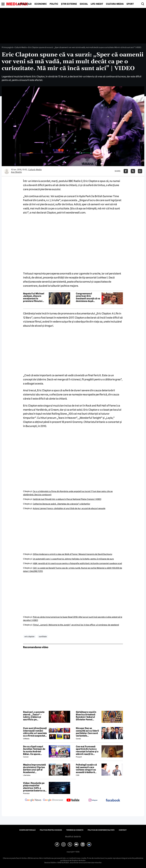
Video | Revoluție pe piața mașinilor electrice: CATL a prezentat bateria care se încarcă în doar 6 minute (35, 787)
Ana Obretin (16, 172)
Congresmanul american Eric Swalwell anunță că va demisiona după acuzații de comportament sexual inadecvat (88, 297)
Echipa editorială (27, 830)
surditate (43, 636)
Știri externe (69, 4)
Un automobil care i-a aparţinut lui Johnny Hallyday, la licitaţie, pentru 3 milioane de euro (73, 559)
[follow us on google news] (33, 800)
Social (84, 4)
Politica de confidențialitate (101, 830)
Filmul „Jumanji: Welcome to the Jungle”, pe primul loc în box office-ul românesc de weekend (76, 625)
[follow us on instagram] (93, 800)
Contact (123, 830)
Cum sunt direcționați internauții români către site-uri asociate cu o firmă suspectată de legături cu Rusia (35, 732)
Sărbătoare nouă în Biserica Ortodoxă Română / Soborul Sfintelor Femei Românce (86, 716)
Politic (54, 4)
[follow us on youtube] (73, 800)
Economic (41, 4)
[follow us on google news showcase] (53, 800)
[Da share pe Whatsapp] (140, 171)
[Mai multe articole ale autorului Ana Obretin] (7, 171)
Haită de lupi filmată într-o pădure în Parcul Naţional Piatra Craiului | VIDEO (67, 499)
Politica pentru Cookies (51, 830)
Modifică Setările (73, 837)
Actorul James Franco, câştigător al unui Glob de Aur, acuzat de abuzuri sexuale (69, 508)
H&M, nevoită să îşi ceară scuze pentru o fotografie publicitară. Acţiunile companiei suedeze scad (77, 563)
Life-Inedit (97, 4)
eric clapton (30, 636)
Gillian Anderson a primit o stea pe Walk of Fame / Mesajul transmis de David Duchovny (73, 554)
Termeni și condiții (75, 830)
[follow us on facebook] (113, 800)
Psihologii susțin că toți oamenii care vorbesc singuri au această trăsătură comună (86, 769)
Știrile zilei (25, 4)
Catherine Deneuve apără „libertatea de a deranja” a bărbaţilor (61, 504)
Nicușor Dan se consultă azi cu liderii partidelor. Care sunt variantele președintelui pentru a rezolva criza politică (88, 732)
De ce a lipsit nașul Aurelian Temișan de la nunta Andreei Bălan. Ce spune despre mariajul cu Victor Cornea (34, 750)
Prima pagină (7, 47)
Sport (130, 4)
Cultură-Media (115, 4)
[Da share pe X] (133, 171)
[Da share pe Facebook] (126, 171)
